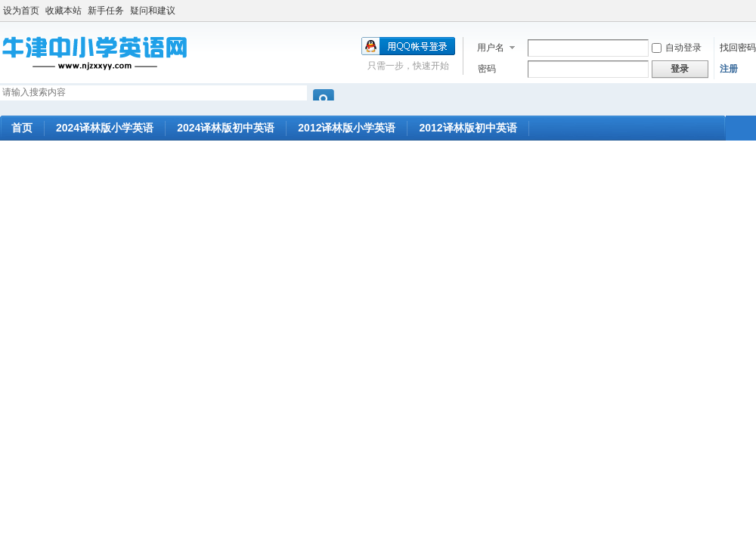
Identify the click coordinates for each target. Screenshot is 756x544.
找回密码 (738, 48)
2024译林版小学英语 (105, 128)
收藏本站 (64, 11)
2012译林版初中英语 (468, 128)
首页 (22, 128)
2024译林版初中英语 (226, 128)
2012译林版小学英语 (347, 128)
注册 (729, 69)
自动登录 (677, 48)
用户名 (491, 48)
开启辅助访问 (752, 11)
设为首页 (21, 11)
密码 (487, 69)
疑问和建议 (153, 11)
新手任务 (106, 11)
